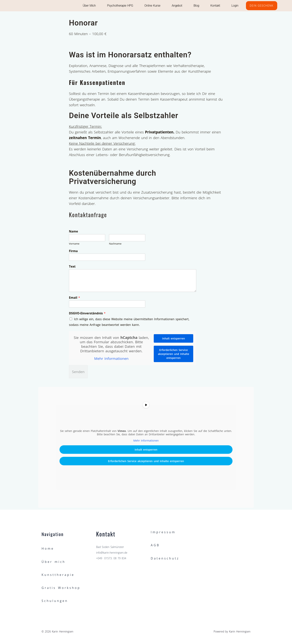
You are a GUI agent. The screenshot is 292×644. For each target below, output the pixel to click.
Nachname (115, 244)
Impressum (163, 532)
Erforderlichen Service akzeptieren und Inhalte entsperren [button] (173, 354)
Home (48, 549)
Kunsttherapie (58, 575)
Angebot (177, 6)
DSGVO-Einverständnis (87, 313)
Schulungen (55, 601)
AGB (155, 545)
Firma (73, 251)
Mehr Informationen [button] (111, 359)
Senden (78, 372)
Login (235, 6)
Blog (196, 6)
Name (73, 231)
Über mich (89, 6)
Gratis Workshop (61, 588)
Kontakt (215, 6)
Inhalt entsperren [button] (174, 338)
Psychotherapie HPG (120, 6)
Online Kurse (152, 6)
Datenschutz (165, 558)
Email (75, 298)
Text (72, 267)
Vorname (74, 244)
